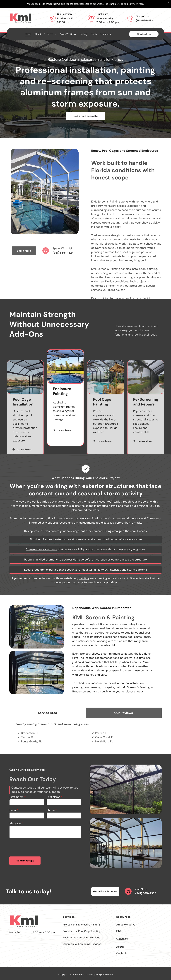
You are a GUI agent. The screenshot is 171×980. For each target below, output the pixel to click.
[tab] (47, 731)
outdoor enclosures (148, 290)
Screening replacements (41, 549)
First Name (17, 797)
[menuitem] (28, 26)
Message (15, 823)
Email (13, 810)
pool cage (73, 531)
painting (84, 578)
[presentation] (33, 847)
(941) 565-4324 (63, 266)
